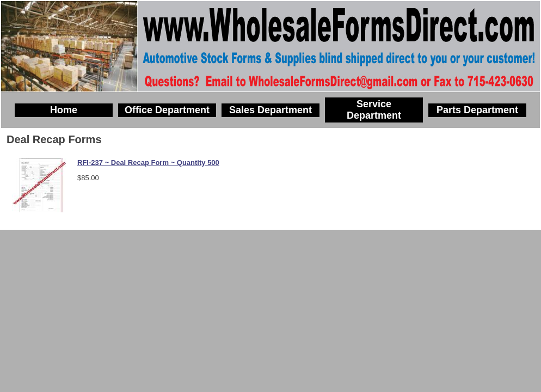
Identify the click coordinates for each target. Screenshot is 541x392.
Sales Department (270, 110)
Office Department (167, 110)
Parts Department (477, 110)
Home (64, 110)
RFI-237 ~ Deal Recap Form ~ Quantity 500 (148, 163)
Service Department (374, 110)
